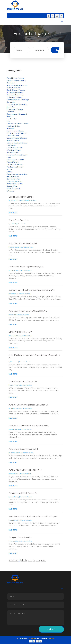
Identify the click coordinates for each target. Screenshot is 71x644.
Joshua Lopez (15, 270)
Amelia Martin (15, 520)
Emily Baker (14, 474)
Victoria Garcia (15, 408)
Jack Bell (13, 224)
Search (59, 50)
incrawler (32, 638)
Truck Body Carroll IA (19, 220)
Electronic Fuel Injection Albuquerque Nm (29, 426)
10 (34, 560)
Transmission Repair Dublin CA (23, 493)
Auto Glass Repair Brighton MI (23, 243)
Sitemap (51, 638)
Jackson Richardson (16, 201)
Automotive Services (30, 201)
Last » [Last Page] (43, 560)
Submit (52, 629)
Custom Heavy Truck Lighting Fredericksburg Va (32, 290)
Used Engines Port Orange (21, 197)
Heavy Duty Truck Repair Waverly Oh (26, 267)
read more (13, 213)
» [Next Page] (39, 560)
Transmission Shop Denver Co (23, 381)
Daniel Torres (14, 336)
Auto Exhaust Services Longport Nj (25, 470)
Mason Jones (14, 362)
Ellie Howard (14, 429)
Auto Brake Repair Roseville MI (23, 449)
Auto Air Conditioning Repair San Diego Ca (28, 405)
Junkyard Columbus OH (20, 537)
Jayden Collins (15, 247)
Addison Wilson (15, 453)
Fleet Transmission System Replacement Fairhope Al (33, 516)
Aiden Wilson (14, 385)
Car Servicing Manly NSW (21, 332)
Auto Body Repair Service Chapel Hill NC (28, 311)
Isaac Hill (13, 315)
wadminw (13, 294)
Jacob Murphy (15, 497)
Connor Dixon (14, 541)
